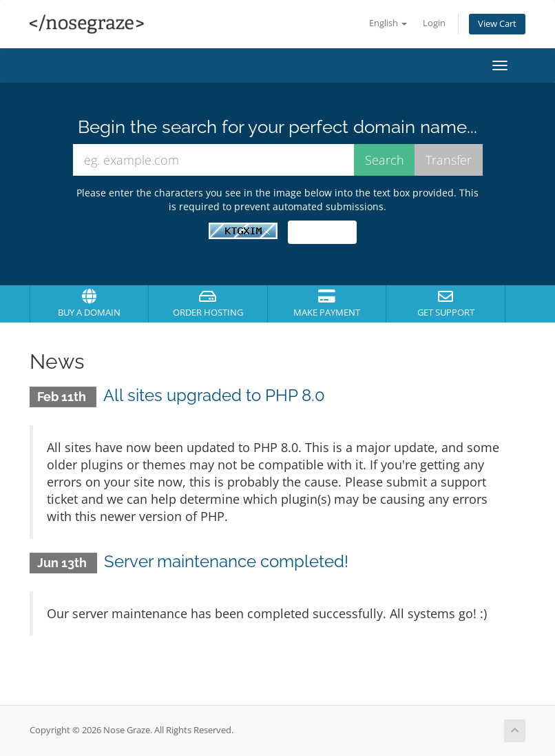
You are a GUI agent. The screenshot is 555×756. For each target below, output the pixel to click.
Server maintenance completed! (226, 561)
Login (434, 23)
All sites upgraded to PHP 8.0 (214, 395)
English (388, 23)
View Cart (497, 24)
